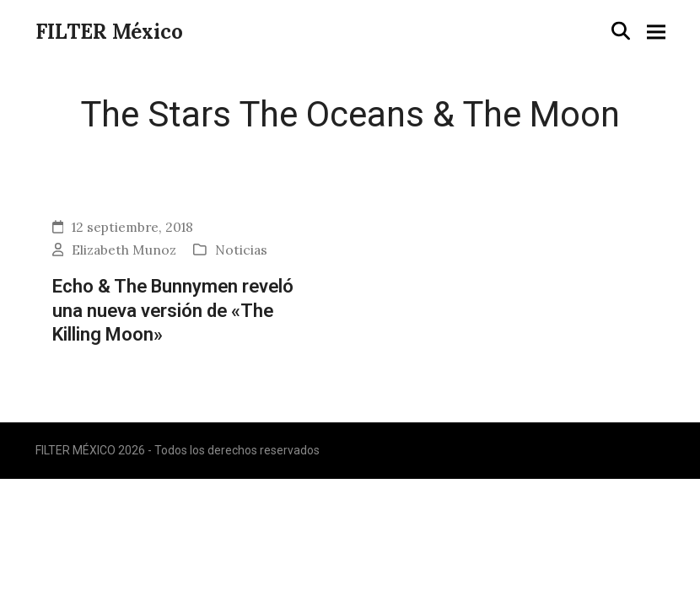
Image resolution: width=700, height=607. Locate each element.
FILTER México (109, 32)
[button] (621, 31)
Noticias (241, 250)
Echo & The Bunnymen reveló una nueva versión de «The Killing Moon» (173, 310)
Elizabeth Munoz (124, 250)
